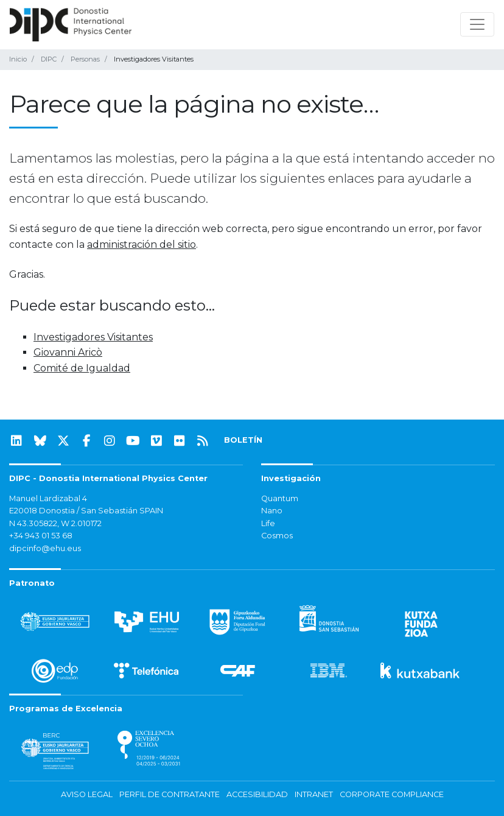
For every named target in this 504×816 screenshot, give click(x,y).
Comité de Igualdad (82, 368)
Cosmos (277, 536)
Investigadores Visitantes (93, 337)
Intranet (314, 794)
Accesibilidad (257, 794)
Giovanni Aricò (68, 352)
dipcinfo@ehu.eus (45, 548)
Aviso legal (87, 794)
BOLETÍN (243, 440)
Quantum (280, 498)
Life (268, 523)
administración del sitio (142, 244)
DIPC (49, 59)
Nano (272, 511)
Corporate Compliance (392, 794)
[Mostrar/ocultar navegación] (477, 24)
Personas (85, 59)
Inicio (18, 59)
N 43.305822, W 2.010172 (55, 523)
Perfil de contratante (170, 794)
